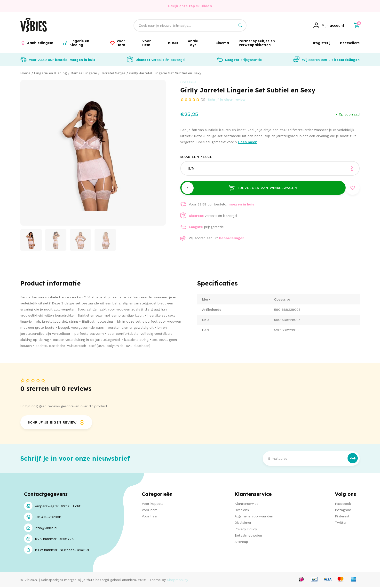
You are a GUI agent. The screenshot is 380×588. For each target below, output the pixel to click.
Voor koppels (153, 504)
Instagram (343, 511)
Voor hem (150, 511)
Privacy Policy (246, 530)
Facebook (343, 504)
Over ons (242, 511)
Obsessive (188, 82)
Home (25, 73)
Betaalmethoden (248, 536)
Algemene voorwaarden (254, 517)
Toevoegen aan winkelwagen (263, 188)
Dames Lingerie (84, 73)
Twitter (341, 523)
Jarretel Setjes (113, 73)
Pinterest (342, 517)
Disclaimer (243, 523)
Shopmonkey (178, 580)
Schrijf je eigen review (227, 99)
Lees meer (247, 142)
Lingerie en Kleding (51, 73)
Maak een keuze (196, 157)
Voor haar (150, 517)
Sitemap (241, 542)
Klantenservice (246, 504)
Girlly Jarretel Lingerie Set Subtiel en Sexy (165, 73)
